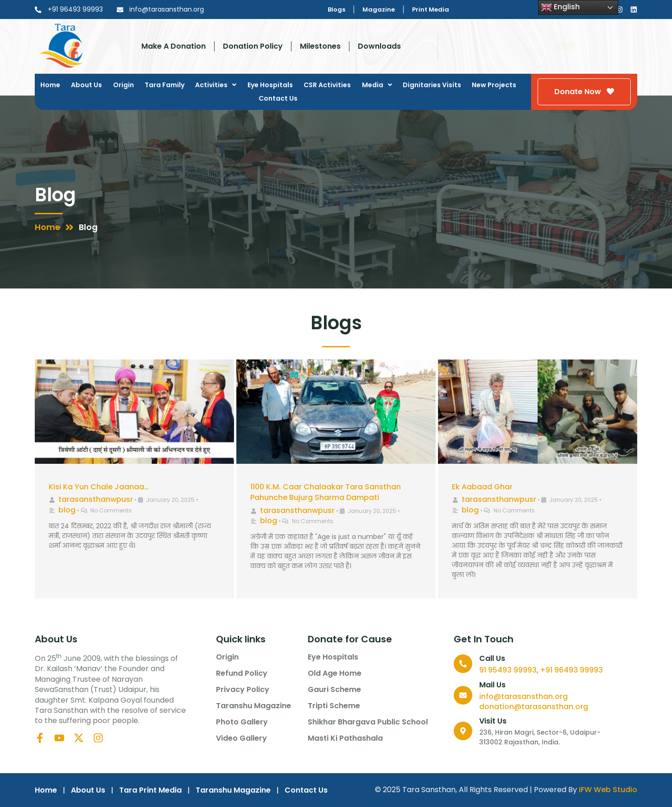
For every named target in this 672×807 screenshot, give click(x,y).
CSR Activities (327, 85)
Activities (216, 85)
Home (50, 85)
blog (67, 510)
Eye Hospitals (270, 85)
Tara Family (165, 85)
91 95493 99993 (508, 670)
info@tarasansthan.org (523, 696)
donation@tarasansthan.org (534, 707)
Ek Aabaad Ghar (482, 487)
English (560, 7)
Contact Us (278, 98)
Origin (124, 85)
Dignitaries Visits (432, 85)
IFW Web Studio (608, 790)
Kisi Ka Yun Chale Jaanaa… (99, 487)
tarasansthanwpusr (96, 499)
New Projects (494, 85)
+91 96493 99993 (571, 670)
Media (377, 85)
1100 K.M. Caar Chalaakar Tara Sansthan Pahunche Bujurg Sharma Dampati (326, 492)
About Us (86, 85)
